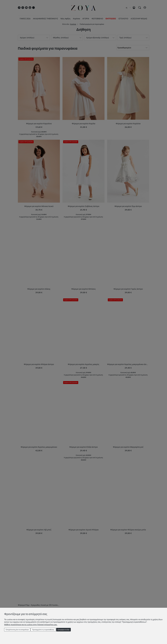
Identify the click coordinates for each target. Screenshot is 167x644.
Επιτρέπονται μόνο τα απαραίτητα (17, 630)
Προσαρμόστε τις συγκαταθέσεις (43, 630)
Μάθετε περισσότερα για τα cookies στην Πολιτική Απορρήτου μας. (31, 625)
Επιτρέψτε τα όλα (63, 630)
